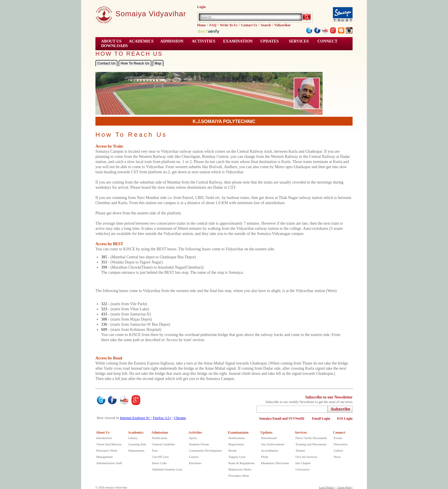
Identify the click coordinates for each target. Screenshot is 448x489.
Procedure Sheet (239, 476)
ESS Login (345, 418)
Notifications (237, 438)
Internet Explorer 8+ (136, 418)
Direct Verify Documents (311, 438)
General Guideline (164, 444)
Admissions (160, 432)
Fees (155, 450)
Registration (236, 444)
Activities (195, 432)
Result (233, 450)
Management (104, 457)
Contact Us (249, 25)
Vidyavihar (283, 25)
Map (158, 63)
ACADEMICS (141, 41)
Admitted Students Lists (167, 469)
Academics (136, 432)
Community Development (205, 450)
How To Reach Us (135, 63)
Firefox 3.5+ (162, 418)
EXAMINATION (238, 41)
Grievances (302, 469)
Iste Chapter (303, 463)
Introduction (104, 438)
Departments (136, 450)
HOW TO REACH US (129, 54)
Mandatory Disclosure (275, 463)
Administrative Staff (109, 463)
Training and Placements (311, 444)
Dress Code (159, 463)
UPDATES (269, 41)
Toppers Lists (237, 457)
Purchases (195, 463)
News (337, 457)
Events (338, 438)
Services (299, 41)
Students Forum (199, 444)
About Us (103, 432)
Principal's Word (107, 450)
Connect (339, 432)
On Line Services (306, 457)
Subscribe (341, 409)
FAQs (264, 457)
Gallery (338, 450)
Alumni (300, 450)
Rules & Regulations (242, 463)
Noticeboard (269, 438)
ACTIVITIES (203, 41)
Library (133, 438)
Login (201, 7)
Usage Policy (345, 487)
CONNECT (327, 41)
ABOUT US (111, 41)
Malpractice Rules (240, 469)
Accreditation (269, 450)
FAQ (213, 25)
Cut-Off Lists (160, 457)
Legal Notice (327, 487)
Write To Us (229, 25)
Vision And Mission (109, 444)
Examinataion (238, 432)
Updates (266, 432)
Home (202, 25)
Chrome (180, 418)
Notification (160, 438)
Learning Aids (137, 444)
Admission (172, 41)
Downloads (114, 46)
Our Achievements (273, 444)
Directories (341, 444)
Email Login (321, 418)
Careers (194, 457)
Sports (193, 438)
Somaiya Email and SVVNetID (282, 418)
